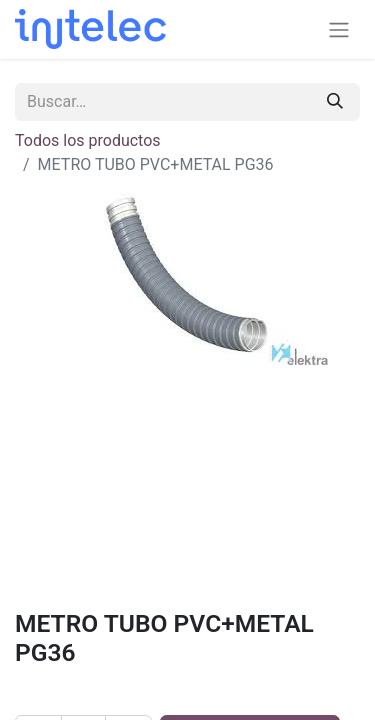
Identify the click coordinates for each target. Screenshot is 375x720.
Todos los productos (88, 140)
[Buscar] (335, 102)
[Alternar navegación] (339, 29)
